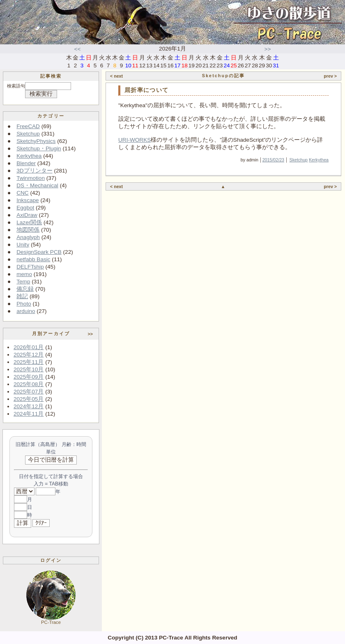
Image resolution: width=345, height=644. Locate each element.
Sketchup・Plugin (39, 148)
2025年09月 (29, 377)
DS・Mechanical (37, 185)
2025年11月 (29, 362)
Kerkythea (29, 156)
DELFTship (30, 267)
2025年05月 (29, 399)
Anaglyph (28, 237)
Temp (23, 282)
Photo (24, 304)
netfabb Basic (33, 259)
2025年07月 (29, 392)
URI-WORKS (135, 140)
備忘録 (25, 289)
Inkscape (28, 200)
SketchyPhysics (36, 141)
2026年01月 (29, 347)
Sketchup (28, 134)
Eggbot (25, 208)
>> (268, 49)
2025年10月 (29, 369)
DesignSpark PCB (39, 252)
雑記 (22, 296)
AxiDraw (27, 215)
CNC (22, 193)
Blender (26, 163)
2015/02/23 (273, 160)
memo (24, 274)
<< (78, 49)
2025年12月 (29, 355)
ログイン (51, 560)
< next (116, 76)
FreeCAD (28, 126)
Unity (23, 245)
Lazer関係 (29, 222)
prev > (330, 76)
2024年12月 (29, 406)
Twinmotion (31, 178)
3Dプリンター (34, 171)
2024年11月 (29, 414)
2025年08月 (29, 384)
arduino (26, 311)
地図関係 (28, 230)
